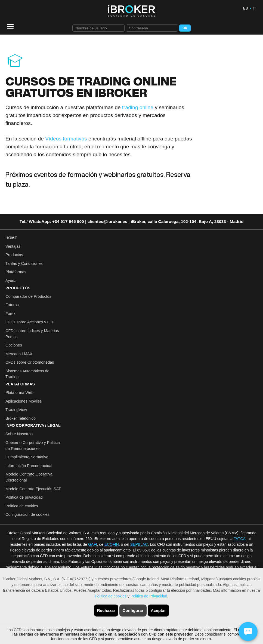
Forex (10, 314)
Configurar (133, 610)
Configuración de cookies (27, 514)
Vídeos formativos (66, 139)
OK (185, 28)
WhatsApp (39, 221)
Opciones (14, 345)
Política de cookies (111, 596)
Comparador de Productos (28, 296)
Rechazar (106, 610)
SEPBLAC (139, 544)
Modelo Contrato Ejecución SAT (33, 489)
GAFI (93, 544)
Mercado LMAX (19, 354)
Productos (14, 255)
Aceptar (158, 610)
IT (255, 8)
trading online (138, 107)
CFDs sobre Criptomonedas (30, 362)
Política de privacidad (24, 497)
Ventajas (13, 246)
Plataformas (16, 272)
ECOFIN (112, 544)
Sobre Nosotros (19, 434)
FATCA (240, 539)
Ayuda (11, 281)
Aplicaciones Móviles (24, 401)
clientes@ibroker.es (107, 221)
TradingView (16, 410)
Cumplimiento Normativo (27, 457)
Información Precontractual (29, 466)
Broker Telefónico (21, 418)
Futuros (12, 305)
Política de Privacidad (149, 596)
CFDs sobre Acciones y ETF (30, 322)
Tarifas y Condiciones (24, 263)
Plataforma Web (19, 392)
